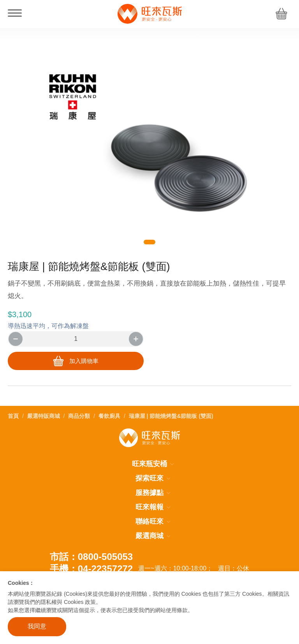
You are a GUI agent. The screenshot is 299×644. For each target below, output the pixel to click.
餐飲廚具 (109, 416)
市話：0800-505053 (91, 556)
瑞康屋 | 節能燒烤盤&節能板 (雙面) (171, 416)
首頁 (13, 416)
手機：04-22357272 (91, 568)
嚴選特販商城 (44, 416)
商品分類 (79, 416)
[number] (76, 339)
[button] (149, 242)
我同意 (37, 626)
